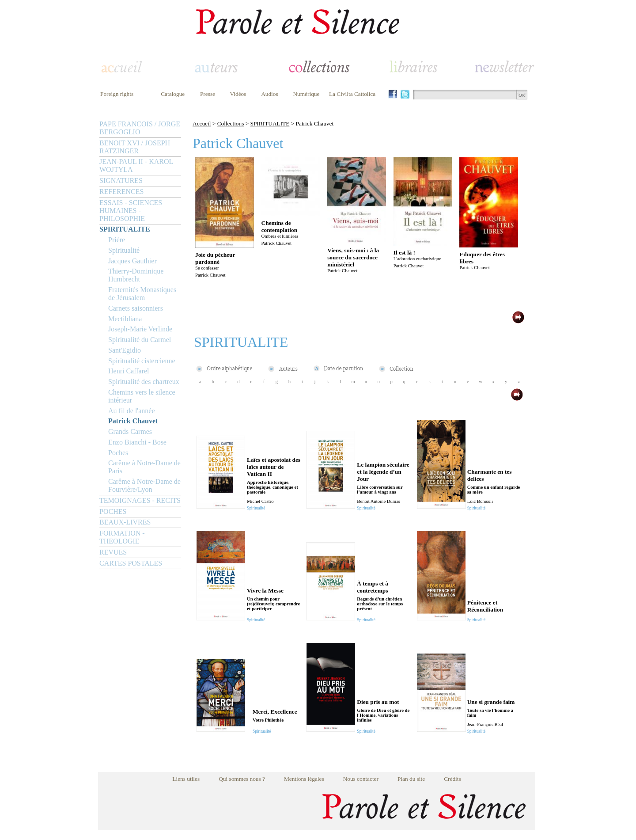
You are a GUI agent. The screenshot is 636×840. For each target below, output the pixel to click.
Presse (208, 94)
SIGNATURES (121, 181)
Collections (231, 124)
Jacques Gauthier (132, 261)
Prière (117, 240)
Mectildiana (125, 319)
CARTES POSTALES (131, 563)
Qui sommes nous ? (242, 779)
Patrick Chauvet (133, 421)
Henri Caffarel (129, 371)
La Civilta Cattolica (352, 94)
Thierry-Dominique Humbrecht (136, 275)
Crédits (452, 779)
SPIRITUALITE (125, 229)
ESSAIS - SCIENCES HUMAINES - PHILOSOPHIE (131, 211)
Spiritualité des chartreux (144, 382)
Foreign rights (117, 94)
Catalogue (173, 94)
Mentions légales (304, 779)
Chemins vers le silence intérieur (142, 396)
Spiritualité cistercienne (142, 361)
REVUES (113, 552)
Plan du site (411, 779)
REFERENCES (121, 192)
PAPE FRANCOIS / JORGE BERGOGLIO (140, 128)
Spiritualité (124, 250)
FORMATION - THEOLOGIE (122, 537)
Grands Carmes (130, 431)
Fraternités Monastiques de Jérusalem (142, 294)
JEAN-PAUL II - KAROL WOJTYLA (136, 165)
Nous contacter (361, 779)
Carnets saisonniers (136, 308)
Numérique (306, 94)
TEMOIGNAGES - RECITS (140, 500)
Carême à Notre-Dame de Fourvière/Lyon (144, 485)
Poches (118, 453)
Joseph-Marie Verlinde (140, 329)
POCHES (113, 511)
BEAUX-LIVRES (125, 522)
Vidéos (238, 94)
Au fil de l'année (132, 411)
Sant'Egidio (125, 350)
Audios (270, 94)
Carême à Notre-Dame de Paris (144, 467)
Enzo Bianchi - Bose (137, 442)
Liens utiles (186, 779)
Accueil (202, 124)
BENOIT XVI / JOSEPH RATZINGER (135, 147)
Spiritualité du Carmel (140, 340)
